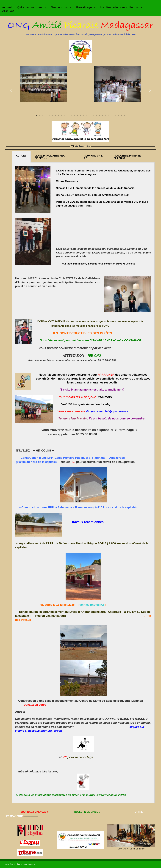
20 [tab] (96, 116)
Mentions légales (26, 864)
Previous (11, 90)
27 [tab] (118, 116)
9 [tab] (62, 116)
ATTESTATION (73, 355)
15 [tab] (80, 116)
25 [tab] (112, 116)
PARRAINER (106, 375)
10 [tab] (65, 116)
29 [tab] (125, 116)
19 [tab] (93, 116)
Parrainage (126, 430)
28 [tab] (121, 116)
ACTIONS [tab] (21, 156)
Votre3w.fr (10, 864)
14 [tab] (77, 116)
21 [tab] (99, 116)
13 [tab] (74, 116)
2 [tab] (40, 116)
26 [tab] (115, 116)
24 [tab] (109, 116)
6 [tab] (52, 116)
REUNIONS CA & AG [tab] (93, 157)
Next (150, 90)
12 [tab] (71, 116)
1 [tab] (36, 116)
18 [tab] (90, 116)
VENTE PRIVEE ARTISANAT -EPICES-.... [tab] (51, 157)
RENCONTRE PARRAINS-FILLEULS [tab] (128, 157)
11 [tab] (68, 116)
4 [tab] (46, 116)
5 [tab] (49, 116)
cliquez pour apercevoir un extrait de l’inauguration (98, 462)
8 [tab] (58, 116)
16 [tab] (84, 116)
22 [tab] (103, 116)
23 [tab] (106, 116)
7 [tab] (55, 116)
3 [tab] (43, 116)
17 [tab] (87, 116)
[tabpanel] (43, 84)
